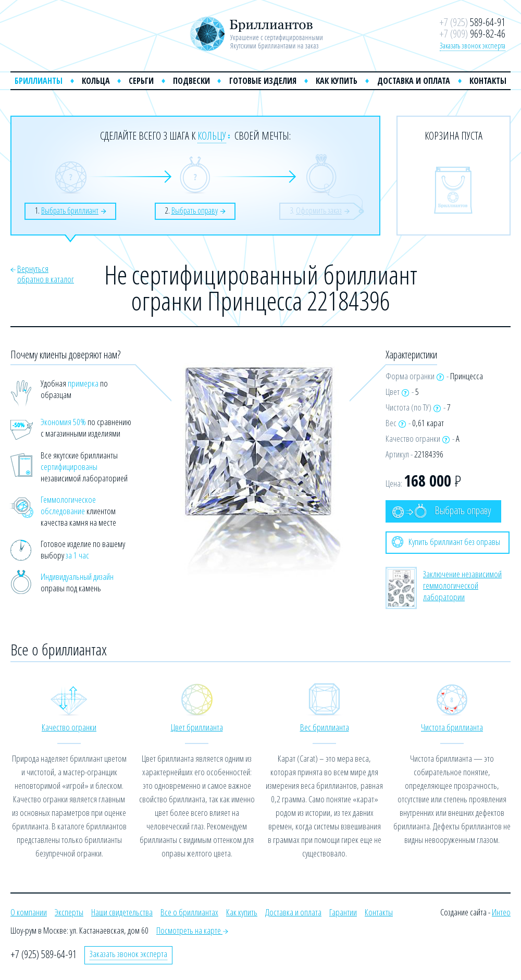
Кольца (96, 81)
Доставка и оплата (414, 81)
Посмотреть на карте (192, 930)
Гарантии (343, 912)
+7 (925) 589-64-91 (44, 954)
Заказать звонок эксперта (473, 45)
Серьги (141, 81)
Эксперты (69, 912)
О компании (29, 912)
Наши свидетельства (122, 912)
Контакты (488, 81)
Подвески (191, 81)
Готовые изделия (263, 81)
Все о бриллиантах (189, 912)
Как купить (337, 81)
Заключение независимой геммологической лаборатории (462, 585)
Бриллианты (39, 81)
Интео (501, 912)
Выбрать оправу (441, 511)
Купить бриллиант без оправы (446, 542)
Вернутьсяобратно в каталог (46, 274)
